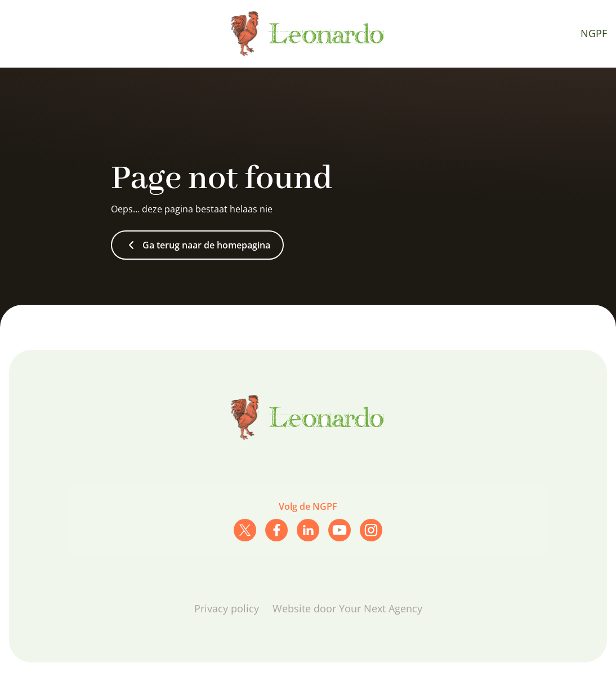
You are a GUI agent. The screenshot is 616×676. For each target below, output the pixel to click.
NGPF (594, 33)
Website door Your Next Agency (347, 608)
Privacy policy (227, 608)
